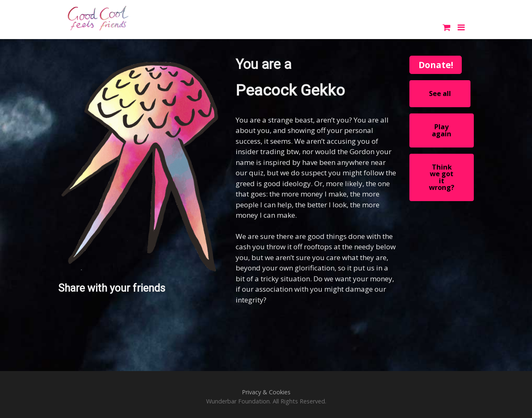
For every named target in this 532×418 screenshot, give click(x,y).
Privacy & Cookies (266, 392)
